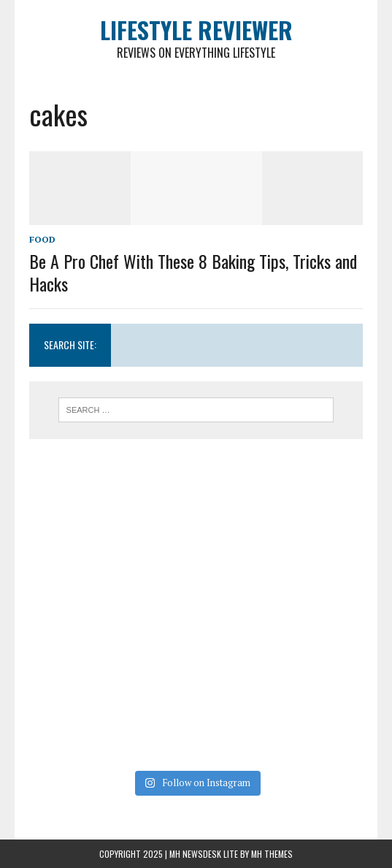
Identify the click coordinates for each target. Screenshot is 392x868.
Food (42, 239)
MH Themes (272, 854)
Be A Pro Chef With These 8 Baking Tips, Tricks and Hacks (193, 272)
